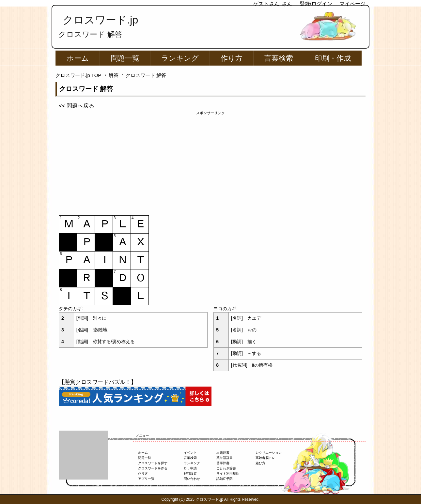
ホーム (78, 58)
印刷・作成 (333, 58)
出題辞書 (223, 453)
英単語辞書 (225, 458)
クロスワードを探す (153, 463)
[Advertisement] (210, 161)
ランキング (180, 58)
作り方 (232, 58)
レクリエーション (269, 453)
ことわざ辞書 (226, 468)
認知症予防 (225, 479)
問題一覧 (125, 58)
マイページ (352, 4)
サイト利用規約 (228, 473)
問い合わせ (192, 479)
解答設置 (190, 473)
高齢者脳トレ (265, 458)
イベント (190, 453)
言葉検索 (279, 58)
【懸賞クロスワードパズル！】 (98, 382)
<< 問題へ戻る (77, 106)
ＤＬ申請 (190, 468)
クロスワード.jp (100, 20)
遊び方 (260, 463)
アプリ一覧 (146, 479)
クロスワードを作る (153, 468)
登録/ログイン (316, 4)
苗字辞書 (223, 463)
